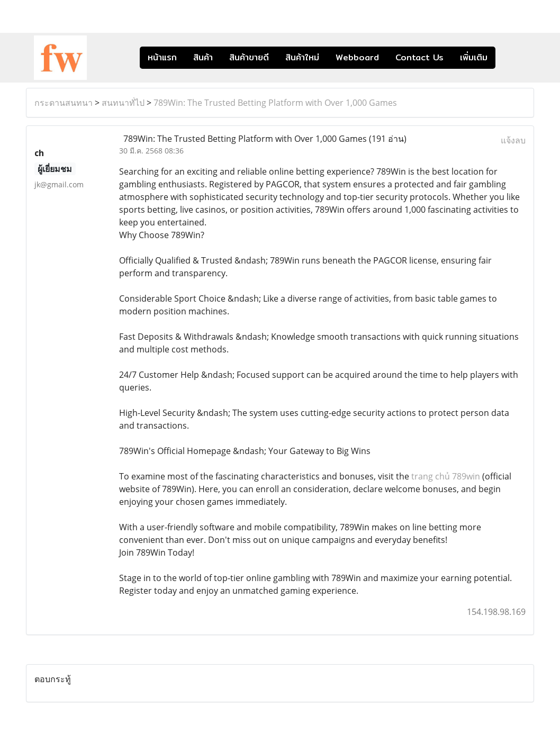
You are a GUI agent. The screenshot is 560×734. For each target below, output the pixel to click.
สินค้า (203, 57)
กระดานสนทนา (64, 103)
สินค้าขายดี (249, 57)
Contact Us (419, 57)
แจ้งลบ (513, 140)
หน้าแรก (162, 57)
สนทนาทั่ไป (123, 103)
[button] (511, 58)
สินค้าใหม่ (302, 57)
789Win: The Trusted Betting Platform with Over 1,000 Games (275, 103)
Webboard (357, 57)
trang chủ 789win (446, 476)
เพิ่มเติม (474, 57)
